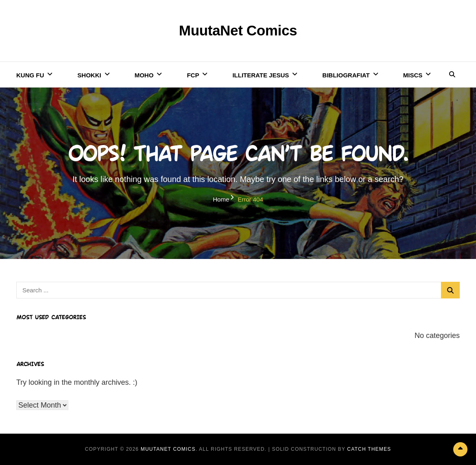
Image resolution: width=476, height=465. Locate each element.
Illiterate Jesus (261, 75)
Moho (144, 75)
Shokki (89, 75)
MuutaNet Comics (238, 30)
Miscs (413, 75)
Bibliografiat (346, 75)
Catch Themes (369, 449)
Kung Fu (30, 75)
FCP (193, 75)
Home (221, 199)
